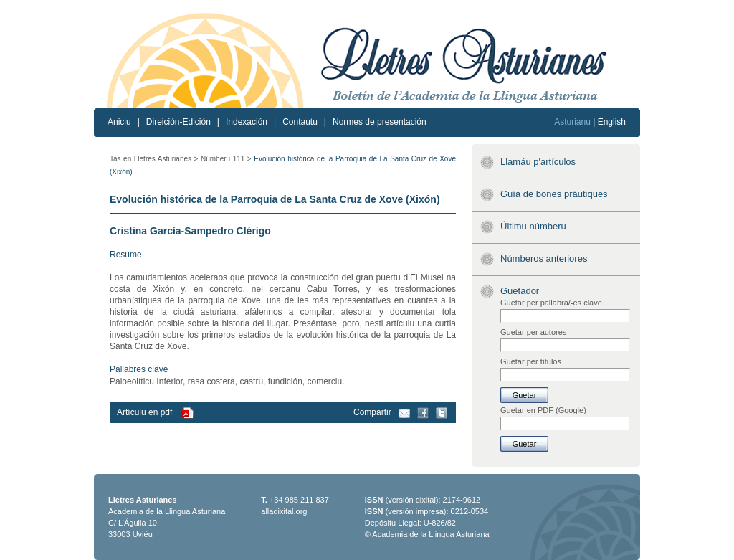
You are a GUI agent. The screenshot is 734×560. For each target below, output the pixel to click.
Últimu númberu (533, 226)
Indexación (247, 122)
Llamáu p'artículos (538, 162)
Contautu (300, 122)
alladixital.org (284, 511)
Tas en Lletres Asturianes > (154, 159)
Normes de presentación (380, 122)
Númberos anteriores (544, 258)
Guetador (520, 291)
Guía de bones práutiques (554, 194)
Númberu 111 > (226, 159)
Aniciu (119, 122)
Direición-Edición (178, 122)
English (612, 122)
